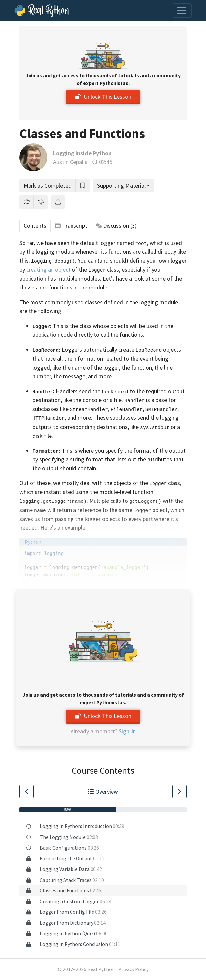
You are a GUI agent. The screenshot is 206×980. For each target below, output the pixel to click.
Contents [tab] (35, 226)
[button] (27, 202)
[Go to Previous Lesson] (27, 791)
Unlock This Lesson (103, 97)
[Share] (58, 202)
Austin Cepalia (70, 162)
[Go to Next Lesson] (179, 791)
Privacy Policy (134, 969)
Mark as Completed (48, 186)
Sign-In (127, 731)
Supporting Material (121, 186)
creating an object (48, 270)
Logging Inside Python (82, 153)
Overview (103, 791)
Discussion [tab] (116, 226)
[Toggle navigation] (182, 11)
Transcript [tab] (71, 226)
